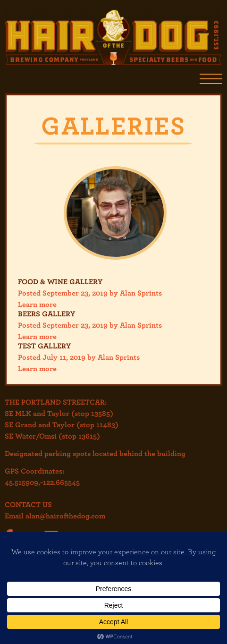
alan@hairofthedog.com (65, 516)
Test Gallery (44, 346)
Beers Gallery (46, 314)
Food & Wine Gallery (60, 281)
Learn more (37, 304)
